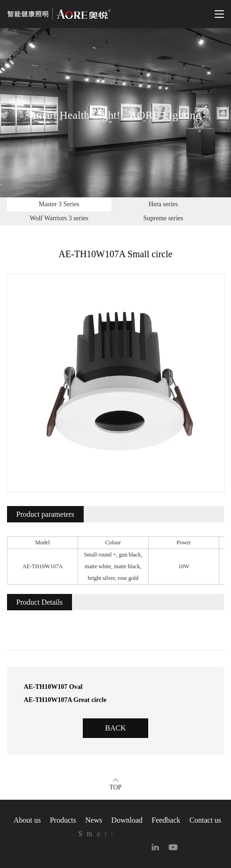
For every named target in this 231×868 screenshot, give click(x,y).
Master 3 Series (59, 204)
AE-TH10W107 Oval (53, 687)
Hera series (163, 204)
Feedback (166, 820)
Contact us (205, 820)
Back (115, 728)
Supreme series (163, 218)
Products (63, 820)
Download (127, 820)
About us (27, 820)
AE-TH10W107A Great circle (65, 700)
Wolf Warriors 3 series (59, 218)
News (94, 820)
